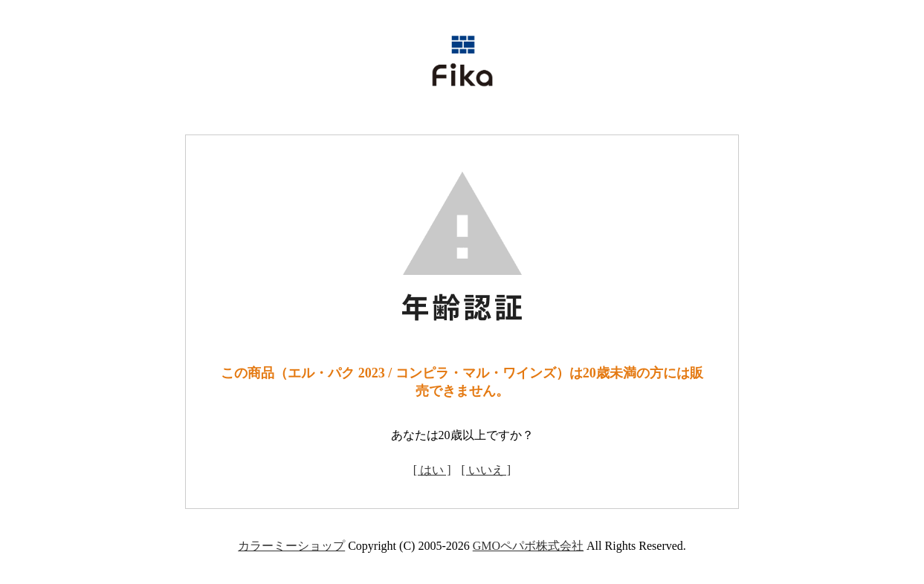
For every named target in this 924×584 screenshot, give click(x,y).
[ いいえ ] (487, 470)
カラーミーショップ (291, 546)
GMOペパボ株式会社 (528, 546)
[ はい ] (432, 470)
